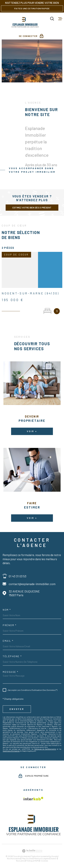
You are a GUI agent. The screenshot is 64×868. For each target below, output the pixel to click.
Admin (54, 858)
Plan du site (27, 858)
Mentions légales (42, 858)
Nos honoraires (14, 858)
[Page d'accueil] (25, 22)
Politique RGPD (33, 861)
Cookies (44, 861)
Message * (11, 672)
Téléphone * (12, 656)
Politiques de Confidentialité (45, 749)
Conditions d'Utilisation (11, 751)
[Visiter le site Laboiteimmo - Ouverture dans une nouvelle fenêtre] (32, 851)
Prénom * (10, 625)
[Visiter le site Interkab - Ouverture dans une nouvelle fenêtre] (33, 799)
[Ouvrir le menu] (60, 19)
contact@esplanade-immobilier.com (32, 584)
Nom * (7, 610)
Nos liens (20, 861)
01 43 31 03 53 (17, 576)
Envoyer (17, 709)
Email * (8, 641)
